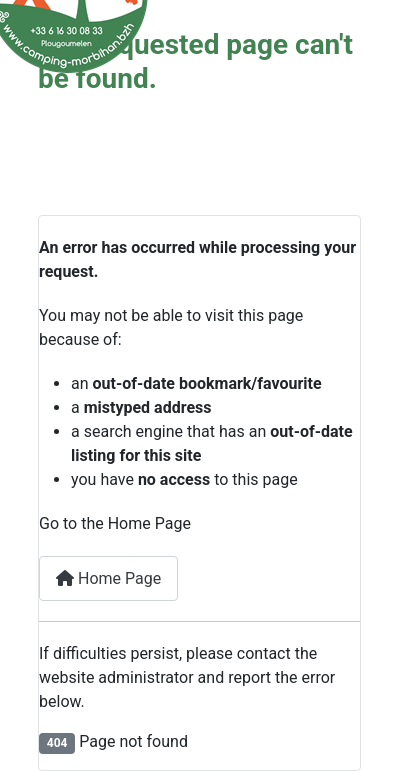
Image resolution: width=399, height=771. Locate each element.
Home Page (108, 578)
